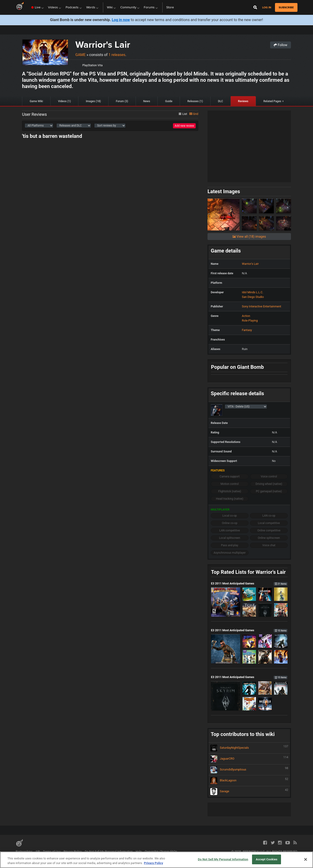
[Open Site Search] (255, 7)
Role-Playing (250, 320)
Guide (169, 101)
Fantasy (247, 330)
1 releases (117, 55)
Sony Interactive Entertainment (261, 306)
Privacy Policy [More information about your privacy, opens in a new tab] (153, 863)
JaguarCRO (249, 759)
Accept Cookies (267, 859)
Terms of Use (52, 851)
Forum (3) (122, 101)
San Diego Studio (253, 297)
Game (80, 55)
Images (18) (93, 101)
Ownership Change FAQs (161, 851)
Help (139, 851)
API (38, 851)
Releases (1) (195, 101)
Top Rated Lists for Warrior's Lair (248, 572)
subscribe (286, 7)
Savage (249, 792)
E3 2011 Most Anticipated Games (249, 583)
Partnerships (24, 851)
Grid (194, 114)
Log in (267, 8)
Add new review (184, 126)
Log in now (121, 20)
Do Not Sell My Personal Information (109, 851)
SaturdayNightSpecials (249, 748)
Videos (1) (64, 101)
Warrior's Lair (103, 45)
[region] (156, 860)
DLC (220, 101)
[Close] (306, 859)
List (183, 114)
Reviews (243, 101)
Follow (281, 45)
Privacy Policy (73, 851)
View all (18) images (249, 237)
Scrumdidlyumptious (249, 770)
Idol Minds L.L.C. (252, 292)
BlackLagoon (249, 781)
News (147, 101)
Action (246, 316)
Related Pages (272, 101)
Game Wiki (36, 101)
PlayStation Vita (92, 65)
